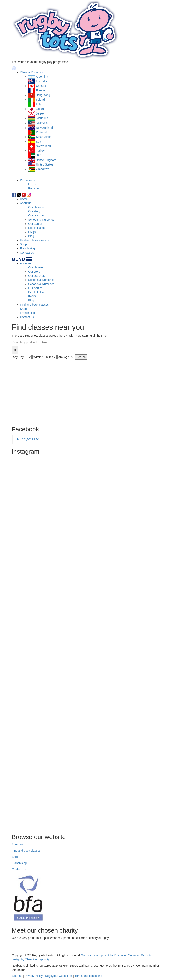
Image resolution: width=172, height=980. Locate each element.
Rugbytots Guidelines (59, 976)
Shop (23, 244)
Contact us (27, 253)
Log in (32, 184)
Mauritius (42, 118)
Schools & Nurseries (41, 220)
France (40, 90)
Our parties (35, 224)
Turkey (40, 151)
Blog (31, 236)
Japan (40, 109)
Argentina (42, 77)
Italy (39, 104)
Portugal (41, 132)
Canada (41, 86)
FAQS (32, 232)
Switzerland (43, 146)
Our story (34, 211)
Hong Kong (43, 95)
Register (34, 188)
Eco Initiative (36, 228)
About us (26, 203)
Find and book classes (34, 240)
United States (45, 164)
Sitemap (17, 976)
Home (24, 199)
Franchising (27, 248)
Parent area (28, 180)
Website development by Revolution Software (111, 955)
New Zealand (44, 128)
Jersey (40, 113)
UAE (39, 155)
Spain (40, 142)
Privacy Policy (34, 976)
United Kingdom (46, 160)
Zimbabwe (43, 169)
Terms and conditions (88, 976)
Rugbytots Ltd (28, 439)
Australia (41, 81)
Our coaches (36, 215)
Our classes (36, 207)
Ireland (40, 100)
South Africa (44, 137)
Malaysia (42, 123)
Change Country (31, 72)
